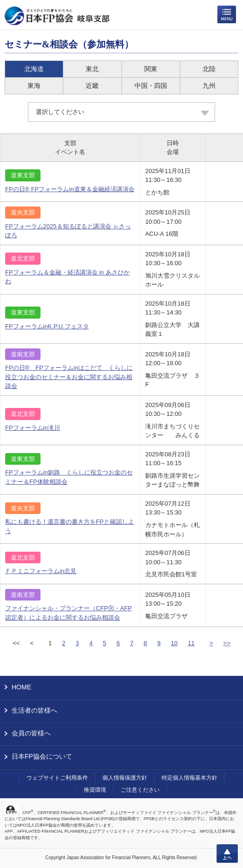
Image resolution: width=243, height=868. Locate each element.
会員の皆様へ (31, 733)
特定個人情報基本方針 (189, 778)
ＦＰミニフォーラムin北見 (41, 571)
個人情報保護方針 (125, 778)
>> (227, 643)
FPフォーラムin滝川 (33, 428)
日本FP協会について (42, 756)
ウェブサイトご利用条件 (57, 778)
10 (174, 643)
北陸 (209, 69)
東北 (92, 69)
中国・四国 (151, 86)
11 (191, 643)
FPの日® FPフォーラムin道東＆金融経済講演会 (70, 189)
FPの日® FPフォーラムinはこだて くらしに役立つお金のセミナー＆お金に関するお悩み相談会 (69, 377)
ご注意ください (140, 790)
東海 (34, 86)
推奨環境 (95, 790)
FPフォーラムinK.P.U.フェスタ (47, 326)
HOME (21, 687)
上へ (227, 854)
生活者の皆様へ (34, 710)
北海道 (34, 69)
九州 (209, 86)
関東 (151, 69)
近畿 (92, 86)
